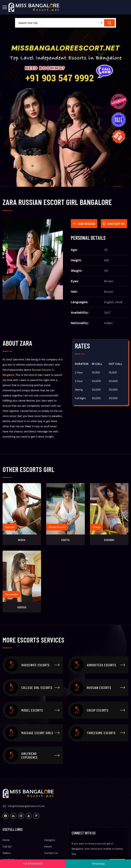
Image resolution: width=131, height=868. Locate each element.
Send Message (84, 224)
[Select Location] (59, 23)
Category (50, 840)
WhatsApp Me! (114, 224)
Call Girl (7, 847)
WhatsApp (98, 864)
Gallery (7, 853)
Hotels (48, 847)
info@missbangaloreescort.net (26, 806)
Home (6, 840)
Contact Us (51, 853)
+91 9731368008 (33, 864)
